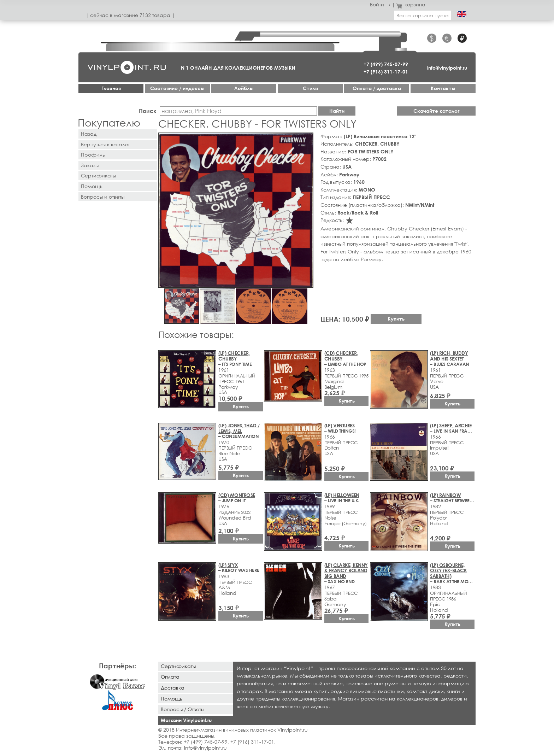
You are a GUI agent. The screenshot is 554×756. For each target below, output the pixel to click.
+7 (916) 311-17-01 (386, 72)
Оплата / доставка (377, 88)
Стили (310, 88)
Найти (337, 111)
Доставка (173, 688)
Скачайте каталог (437, 111)
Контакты (443, 88)
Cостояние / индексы (177, 88)
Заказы (90, 165)
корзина (411, 4)
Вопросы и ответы (103, 197)
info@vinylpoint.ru (447, 68)
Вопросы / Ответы (182, 709)
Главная (111, 88)
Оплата (170, 677)
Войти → (380, 4)
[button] (307, 139)
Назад (89, 134)
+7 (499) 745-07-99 (386, 64)
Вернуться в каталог (105, 144)
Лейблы (244, 88)
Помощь (92, 186)
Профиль (93, 155)
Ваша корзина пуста (423, 15)
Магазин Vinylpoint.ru (186, 720)
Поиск (148, 111)
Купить (396, 319)
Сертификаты (98, 175)
